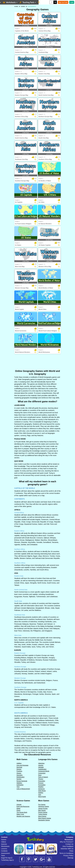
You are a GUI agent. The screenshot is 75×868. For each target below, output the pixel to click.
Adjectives (41, 763)
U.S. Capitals (19, 703)
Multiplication (21, 777)
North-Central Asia (21, 590)
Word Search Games (45, 818)
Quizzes (4, 844)
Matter (19, 809)
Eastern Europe (20, 653)
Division (19, 769)
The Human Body (22, 812)
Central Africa (19, 513)
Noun (40, 775)
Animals (19, 805)
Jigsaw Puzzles (43, 809)
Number (19, 779)
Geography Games (44, 820)
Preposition (42, 781)
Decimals (19, 767)
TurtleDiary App (7, 860)
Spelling (41, 793)
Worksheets (5, 846)
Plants (18, 810)
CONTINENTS (20, 499)
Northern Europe (20, 667)
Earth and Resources (23, 806)
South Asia (18, 601)
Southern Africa (20, 563)
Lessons (4, 849)
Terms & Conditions (66, 853)
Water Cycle (20, 814)
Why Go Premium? (67, 842)
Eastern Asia (19, 576)
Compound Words (44, 771)
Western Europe (20, 678)
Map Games (42, 810)
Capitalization (42, 769)
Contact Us (69, 844)
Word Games (42, 816)
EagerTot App (7, 858)
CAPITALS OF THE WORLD (25, 488)
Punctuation (42, 785)
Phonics (41, 779)
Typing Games (43, 814)
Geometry (20, 775)
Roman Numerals (22, 781)
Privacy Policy (68, 856)
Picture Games (43, 812)
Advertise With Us (67, 849)
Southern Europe (20, 687)
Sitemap (70, 858)
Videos (4, 842)
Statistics (19, 783)
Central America (20, 732)
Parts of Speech (43, 777)
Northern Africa (20, 549)
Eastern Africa (19, 531)
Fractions (19, 771)
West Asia (18, 635)
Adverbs (41, 765)
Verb (40, 795)
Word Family (42, 797)
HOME (16, 6)
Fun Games (42, 805)
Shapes (19, 773)
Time (18, 787)
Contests (4, 851)
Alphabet (41, 767)
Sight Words (42, 791)
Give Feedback (68, 846)
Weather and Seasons (23, 816)
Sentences (41, 789)
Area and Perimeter (23, 765)
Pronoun (41, 783)
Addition (19, 763)
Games (4, 840)
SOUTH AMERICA (21, 713)
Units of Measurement (23, 789)
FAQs (71, 851)
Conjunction (42, 773)
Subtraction (20, 785)
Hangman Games (44, 806)
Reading (41, 787)
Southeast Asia (20, 615)
